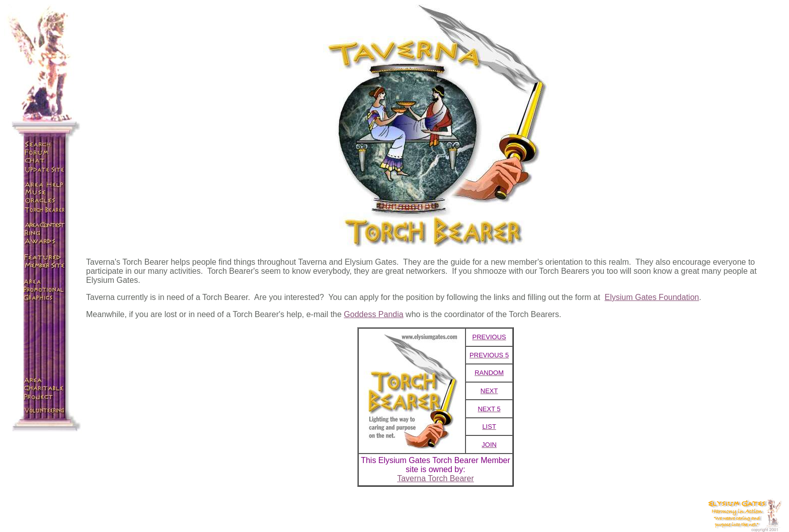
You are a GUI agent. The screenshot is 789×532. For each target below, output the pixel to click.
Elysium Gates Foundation (652, 297)
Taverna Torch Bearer (436, 478)
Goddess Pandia (373, 314)
